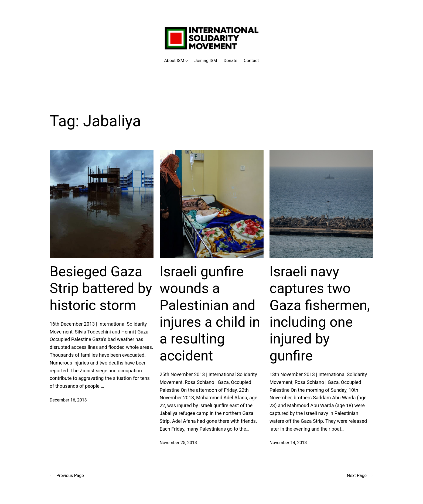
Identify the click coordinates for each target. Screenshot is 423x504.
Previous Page (67, 476)
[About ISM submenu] (176, 61)
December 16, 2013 (68, 400)
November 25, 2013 (178, 443)
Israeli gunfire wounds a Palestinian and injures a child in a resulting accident (210, 314)
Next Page (360, 476)
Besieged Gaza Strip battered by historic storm (101, 288)
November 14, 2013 (288, 443)
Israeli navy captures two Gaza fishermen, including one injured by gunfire (320, 314)
